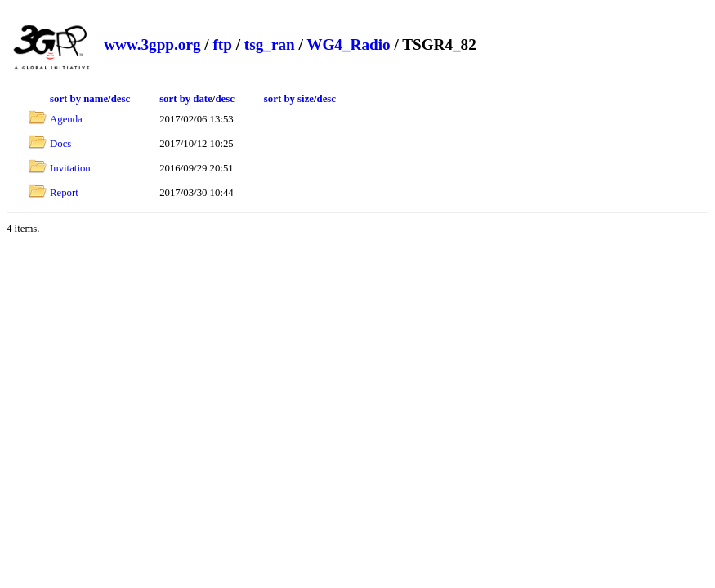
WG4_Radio (348, 45)
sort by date (186, 99)
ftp (222, 45)
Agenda (66, 119)
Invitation (70, 168)
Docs (60, 144)
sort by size (289, 99)
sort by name (79, 99)
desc (121, 99)
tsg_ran (270, 45)
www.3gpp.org (152, 45)
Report (64, 193)
